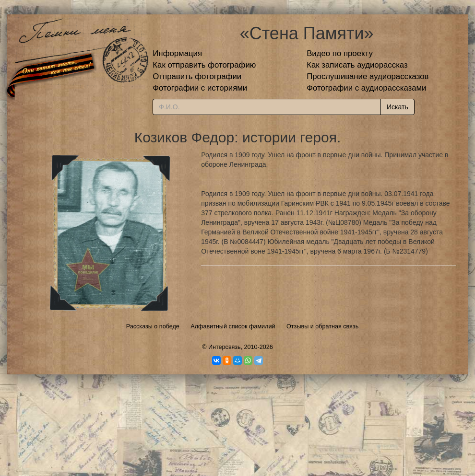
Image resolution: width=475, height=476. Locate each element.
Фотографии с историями (200, 88)
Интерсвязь (225, 347)
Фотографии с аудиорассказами (366, 88)
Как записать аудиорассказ (357, 65)
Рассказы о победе (153, 326)
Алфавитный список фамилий (233, 326)
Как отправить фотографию (204, 65)
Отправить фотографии (197, 76)
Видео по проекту (340, 53)
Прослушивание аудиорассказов (368, 76)
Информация (177, 53)
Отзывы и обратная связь (322, 326)
